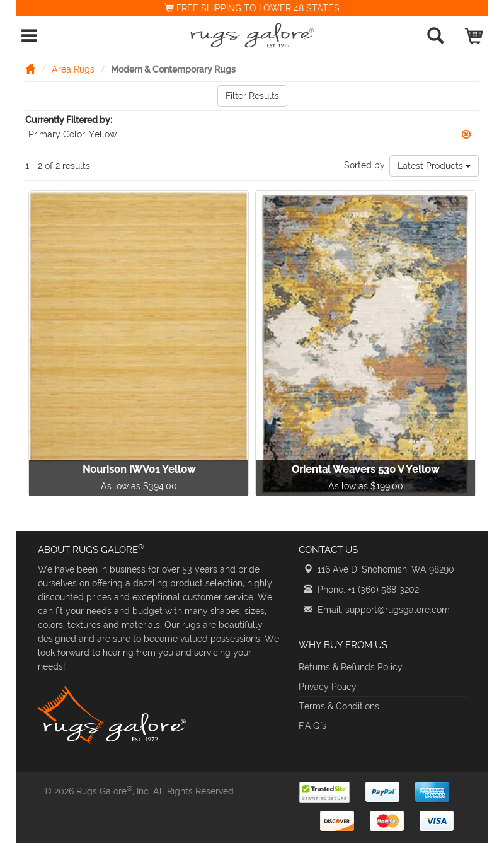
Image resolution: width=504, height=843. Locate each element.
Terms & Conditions (339, 706)
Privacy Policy (328, 687)
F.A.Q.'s (312, 726)
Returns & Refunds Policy (351, 667)
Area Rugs (73, 69)
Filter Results (252, 96)
